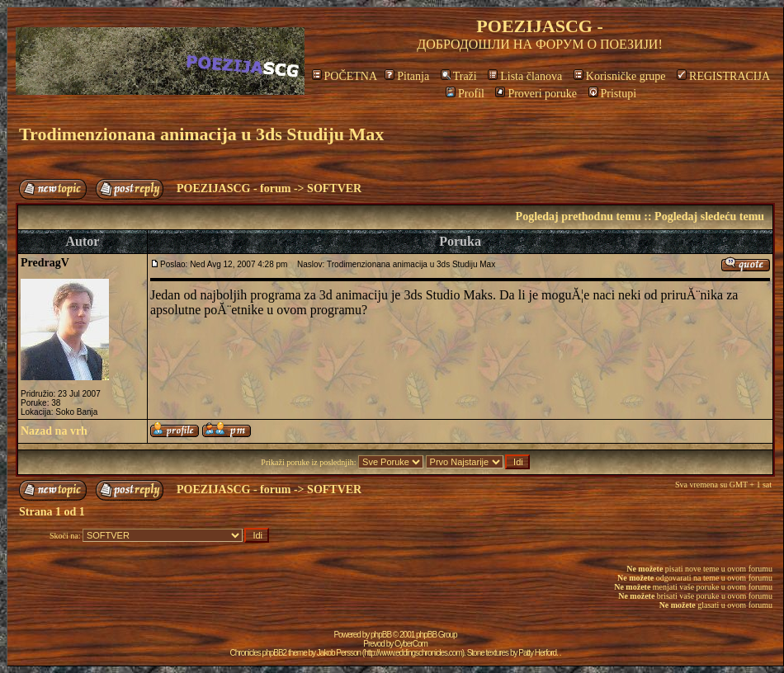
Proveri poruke (536, 94)
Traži (459, 76)
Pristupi (613, 94)
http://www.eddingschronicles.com (413, 653)
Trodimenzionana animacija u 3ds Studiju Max (201, 134)
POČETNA (345, 76)
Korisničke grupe (620, 76)
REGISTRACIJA (723, 76)
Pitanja (407, 76)
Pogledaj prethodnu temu (579, 216)
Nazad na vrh (54, 431)
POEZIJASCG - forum (234, 188)
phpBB (381, 635)
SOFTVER (334, 188)
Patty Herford (537, 653)
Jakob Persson (339, 653)
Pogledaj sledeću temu (709, 216)
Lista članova (525, 76)
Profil (465, 94)
